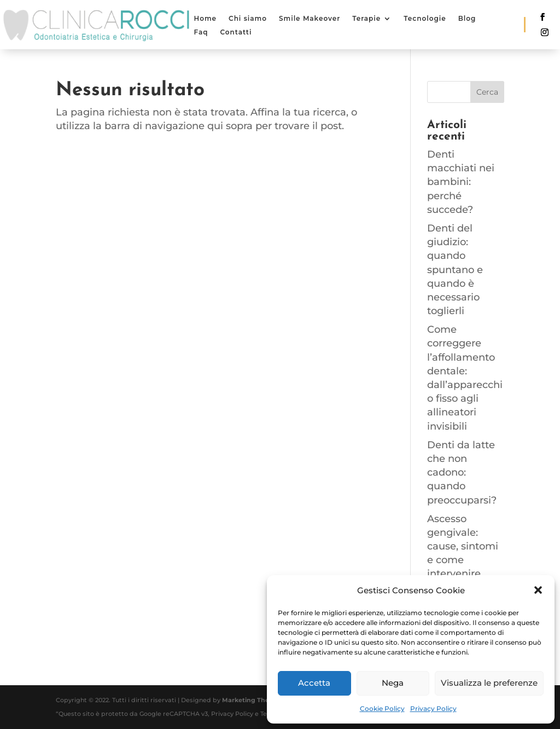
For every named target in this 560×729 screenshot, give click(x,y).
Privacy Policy (433, 708)
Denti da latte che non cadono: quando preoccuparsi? (462, 473)
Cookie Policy (382, 708)
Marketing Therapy (253, 700)
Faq (201, 32)
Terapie (366, 18)
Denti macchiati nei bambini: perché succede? (461, 182)
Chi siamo (248, 18)
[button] (538, 590)
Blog (467, 18)
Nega (393, 683)
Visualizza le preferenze (489, 683)
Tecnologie (425, 18)
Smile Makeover (310, 18)
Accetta (314, 683)
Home (205, 18)
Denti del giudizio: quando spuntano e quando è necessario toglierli (455, 270)
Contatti (236, 32)
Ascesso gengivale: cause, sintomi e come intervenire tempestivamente (463, 560)
